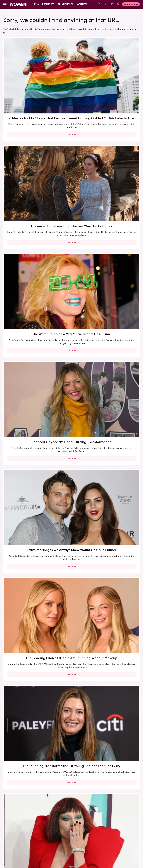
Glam (59, 843)
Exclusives (48, 4)
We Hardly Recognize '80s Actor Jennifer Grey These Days (118, 294)
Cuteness (49, 843)
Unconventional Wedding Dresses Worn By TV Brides (71, 71)
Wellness (82, 4)
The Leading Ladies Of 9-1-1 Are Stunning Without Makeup (118, 146)
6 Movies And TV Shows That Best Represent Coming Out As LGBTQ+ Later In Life (25, 73)
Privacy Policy (82, 825)
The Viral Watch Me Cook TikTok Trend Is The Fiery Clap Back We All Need (71, 531)
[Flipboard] (112, 4)
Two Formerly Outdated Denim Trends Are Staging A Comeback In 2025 (71, 771)
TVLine (38, 843)
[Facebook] (99, 4)
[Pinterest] (105, 4)
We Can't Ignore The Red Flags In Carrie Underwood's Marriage (118, 607)
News (36, 4)
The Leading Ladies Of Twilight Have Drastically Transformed (25, 531)
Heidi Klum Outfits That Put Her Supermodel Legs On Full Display (25, 690)
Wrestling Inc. (71, 846)
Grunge (68, 843)
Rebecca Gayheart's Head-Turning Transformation (25, 146)
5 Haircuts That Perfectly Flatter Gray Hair (71, 607)
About (56, 825)
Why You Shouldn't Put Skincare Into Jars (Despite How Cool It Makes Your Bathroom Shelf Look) (25, 612)
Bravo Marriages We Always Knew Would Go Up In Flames (71, 146)
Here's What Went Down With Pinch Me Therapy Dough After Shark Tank (25, 372)
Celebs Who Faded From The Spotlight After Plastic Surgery (118, 219)
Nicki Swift (113, 843)
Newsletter (131, 4)
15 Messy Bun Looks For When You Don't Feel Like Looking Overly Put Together (118, 531)
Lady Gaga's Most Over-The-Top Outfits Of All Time (71, 219)
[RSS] (118, 4)
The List (124, 843)
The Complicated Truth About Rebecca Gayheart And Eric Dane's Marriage (25, 296)
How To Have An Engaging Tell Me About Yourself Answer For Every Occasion (118, 375)
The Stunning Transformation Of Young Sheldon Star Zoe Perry (25, 221)
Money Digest (98, 843)
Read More (25, 104)
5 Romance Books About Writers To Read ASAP (25, 448)
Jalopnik (28, 843)
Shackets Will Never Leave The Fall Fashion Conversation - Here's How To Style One (71, 692)
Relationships (66, 4)
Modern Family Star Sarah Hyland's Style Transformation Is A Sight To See (71, 296)
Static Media (56, 830)
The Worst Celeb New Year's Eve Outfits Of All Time (118, 71)
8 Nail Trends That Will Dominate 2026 (25, 766)
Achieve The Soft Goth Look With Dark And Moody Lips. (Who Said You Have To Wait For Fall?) (118, 695)
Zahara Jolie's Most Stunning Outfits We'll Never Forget (118, 768)
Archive (67, 825)
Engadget (17, 843)
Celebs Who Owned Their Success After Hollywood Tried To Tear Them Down (118, 453)
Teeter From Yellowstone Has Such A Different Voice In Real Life (71, 450)
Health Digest (81, 843)
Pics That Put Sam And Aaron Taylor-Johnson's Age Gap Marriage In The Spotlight (71, 375)
